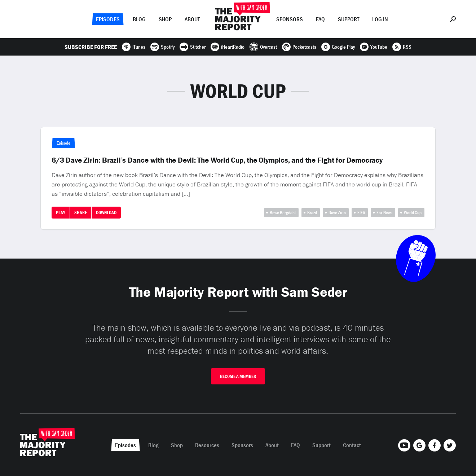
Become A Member (238, 376)
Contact (352, 445)
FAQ (320, 19)
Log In (380, 19)
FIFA (361, 213)
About (192, 19)
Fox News (384, 213)
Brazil (312, 213)
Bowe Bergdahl (283, 213)
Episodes (108, 19)
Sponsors (290, 19)
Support (349, 19)
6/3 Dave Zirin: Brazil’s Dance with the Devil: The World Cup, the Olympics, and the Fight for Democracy (217, 160)
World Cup (413, 213)
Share (81, 213)
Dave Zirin (337, 213)
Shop (165, 19)
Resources (207, 445)
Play (61, 213)
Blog (139, 19)
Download (106, 213)
